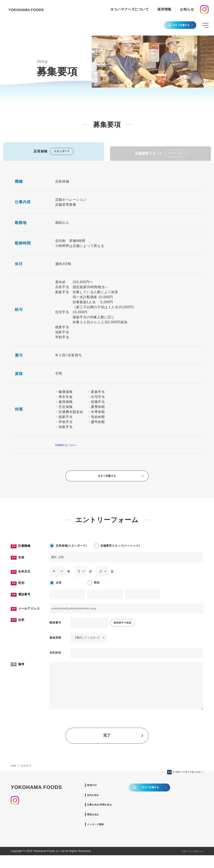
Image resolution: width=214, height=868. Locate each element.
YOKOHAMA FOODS (34, 9)
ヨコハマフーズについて (129, 9)
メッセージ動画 (115, 836)
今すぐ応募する (173, 25)
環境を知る (112, 825)
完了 (124, 741)
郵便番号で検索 (122, 628)
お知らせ (187, 9)
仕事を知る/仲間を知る (121, 814)
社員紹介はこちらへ (71, 445)
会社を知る (112, 802)
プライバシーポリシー (188, 864)
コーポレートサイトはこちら (39, 836)
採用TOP (110, 791)
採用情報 (164, 9)
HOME (15, 771)
